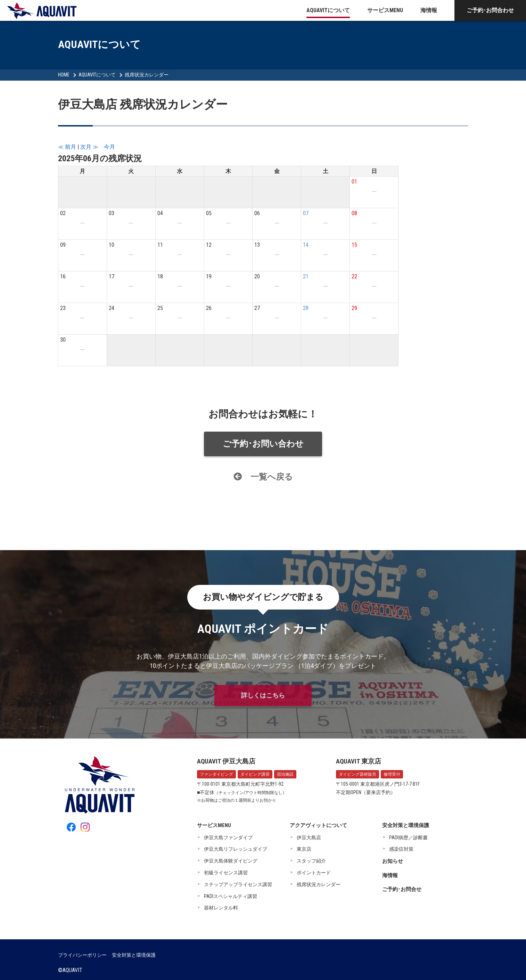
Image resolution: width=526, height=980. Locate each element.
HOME (64, 75)
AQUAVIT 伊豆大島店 (226, 761)
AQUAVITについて (328, 10)
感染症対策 (401, 849)
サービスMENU (385, 10)
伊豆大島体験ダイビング (231, 861)
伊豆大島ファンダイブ (228, 838)
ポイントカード (314, 873)
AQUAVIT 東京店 (359, 761)
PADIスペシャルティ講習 (231, 896)
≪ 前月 (67, 147)
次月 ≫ (89, 147)
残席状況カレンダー (147, 75)
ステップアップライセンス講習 (238, 884)
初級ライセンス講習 (226, 873)
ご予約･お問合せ (402, 889)
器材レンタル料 (221, 908)
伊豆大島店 (309, 838)
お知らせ (393, 861)
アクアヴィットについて (318, 825)
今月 (109, 147)
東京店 (304, 849)
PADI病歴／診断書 (408, 838)
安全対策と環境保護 (406, 825)
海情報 (429, 10)
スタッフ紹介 (311, 861)
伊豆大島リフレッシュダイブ (236, 849)
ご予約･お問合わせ (490, 10)
